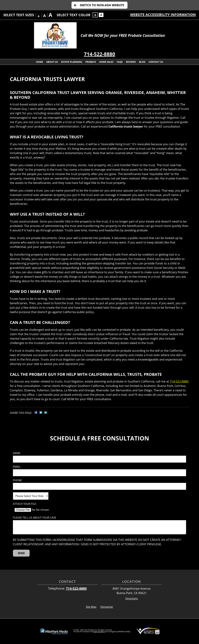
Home (40, 62)
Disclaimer (107, 607)
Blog (142, 62)
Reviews (131, 62)
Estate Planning (72, 62)
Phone (17, 480)
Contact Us (156, 62)
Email (17, 467)
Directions (132, 599)
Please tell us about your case (35, 518)
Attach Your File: (25, 504)
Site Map (91, 607)
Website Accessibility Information (163, 15)
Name (17, 453)
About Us (52, 62)
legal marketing (99, 632)
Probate (91, 62)
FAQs (120, 62)
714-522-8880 (100, 54)
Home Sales (106, 62)
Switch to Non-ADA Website (102, 5)
